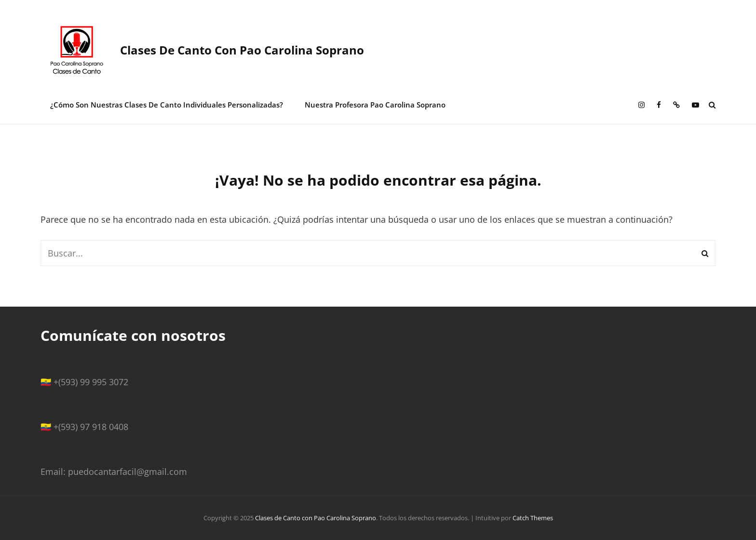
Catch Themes (533, 518)
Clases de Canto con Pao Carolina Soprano (242, 50)
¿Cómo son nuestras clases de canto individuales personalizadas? (167, 105)
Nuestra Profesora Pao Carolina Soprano (375, 105)
